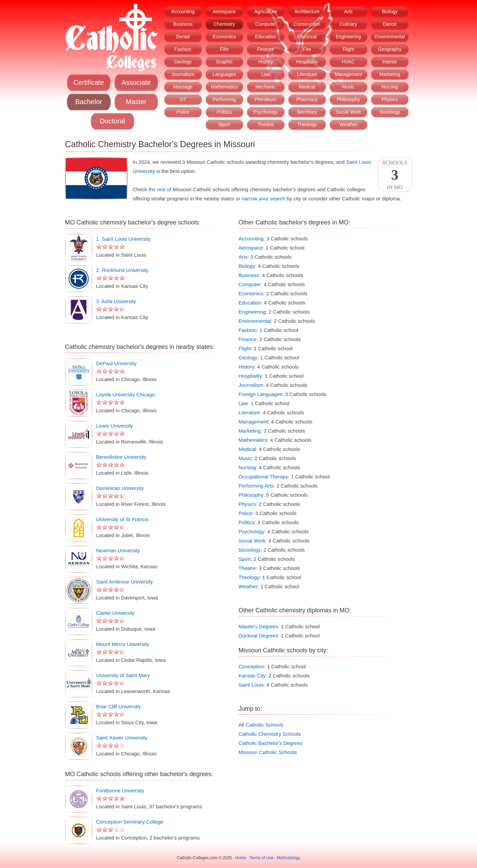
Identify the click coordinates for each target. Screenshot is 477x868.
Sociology (390, 112)
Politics (224, 112)
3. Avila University (116, 301)
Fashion (183, 49)
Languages (224, 74)
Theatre (265, 124)
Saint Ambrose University (125, 582)
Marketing (390, 74)
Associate (136, 82)
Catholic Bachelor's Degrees (271, 743)
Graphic (224, 62)
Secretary (307, 112)
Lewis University (115, 426)
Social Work (348, 112)
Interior (390, 62)
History (266, 62)
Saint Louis (251, 685)
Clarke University (115, 613)
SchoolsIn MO (395, 175)
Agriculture (266, 12)
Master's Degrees (259, 626)
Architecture (307, 12)
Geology (183, 62)
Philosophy (348, 99)
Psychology (266, 112)
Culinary (348, 24)
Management (349, 74)
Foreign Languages (261, 394)
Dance (390, 24)
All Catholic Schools (261, 725)
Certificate (88, 82)
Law (266, 74)
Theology (307, 124)
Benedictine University (121, 457)
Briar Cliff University (118, 706)
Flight (348, 49)
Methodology (289, 858)
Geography (390, 49)
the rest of (160, 189)
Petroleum (266, 99)
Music (348, 87)
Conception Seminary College (130, 822)
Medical (307, 87)
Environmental (390, 37)
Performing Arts (256, 486)
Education (265, 37)
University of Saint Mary (123, 675)
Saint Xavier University (122, 738)
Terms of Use (262, 858)
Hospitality (307, 62)
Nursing (390, 87)
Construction (307, 24)
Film (224, 49)
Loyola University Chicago (126, 394)
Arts (348, 12)
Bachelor (89, 102)
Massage (183, 87)
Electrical (307, 37)
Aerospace (224, 12)
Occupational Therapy (263, 477)
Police (183, 112)
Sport (224, 124)
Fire (307, 49)
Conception (252, 666)
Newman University (118, 550)
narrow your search (263, 199)
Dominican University (120, 488)
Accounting (183, 12)
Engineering (348, 37)
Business (183, 24)
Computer (266, 24)
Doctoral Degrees (259, 636)
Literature (307, 74)
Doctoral (112, 121)
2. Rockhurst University (122, 270)
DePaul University (116, 363)
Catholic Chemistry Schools (270, 734)
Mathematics (224, 87)
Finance (266, 49)
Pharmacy (307, 99)
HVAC (349, 62)
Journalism (183, 74)
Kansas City (252, 676)
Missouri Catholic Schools (268, 752)
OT (183, 99)
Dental (183, 37)
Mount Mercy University (123, 644)
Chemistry (224, 24)
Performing (224, 99)
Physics (390, 99)
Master (136, 102)
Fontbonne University (120, 791)
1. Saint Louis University (124, 239)
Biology (390, 12)
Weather (348, 124)
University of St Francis (122, 519)
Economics (224, 37)
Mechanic (266, 87)
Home (241, 858)
